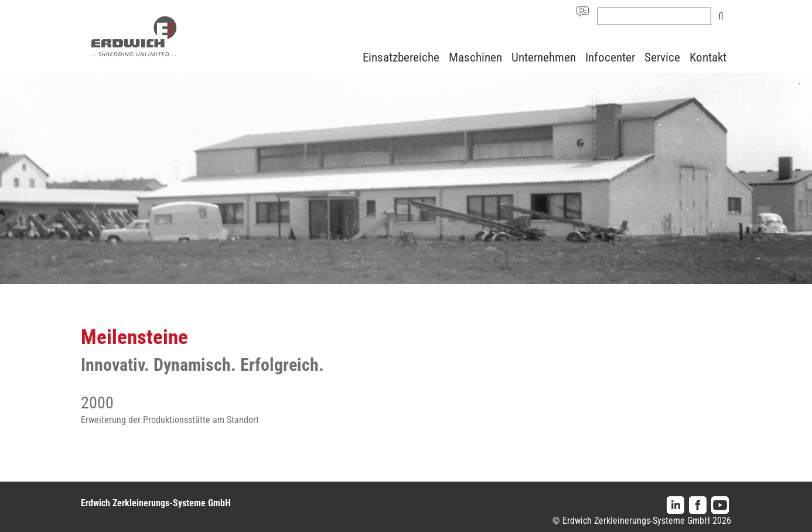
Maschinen (475, 57)
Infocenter (610, 57)
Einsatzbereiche (401, 57)
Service (662, 57)
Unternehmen (544, 57)
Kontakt (708, 57)
